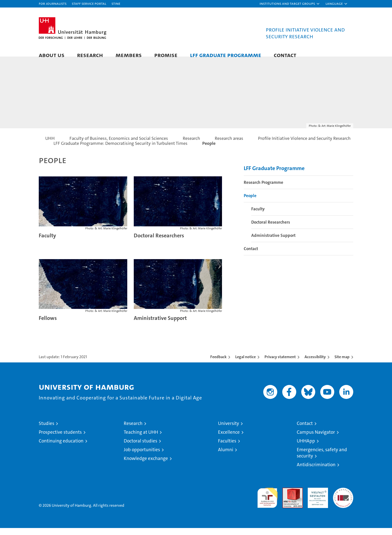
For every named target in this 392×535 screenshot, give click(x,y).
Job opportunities (142, 457)
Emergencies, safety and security (322, 460)
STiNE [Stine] (116, 3)
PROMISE (166, 55)
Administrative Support (273, 242)
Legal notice (245, 364)
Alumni (226, 457)
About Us (52, 55)
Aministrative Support (160, 325)
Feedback (218, 364)
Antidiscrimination (316, 472)
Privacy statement (280, 364)
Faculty (47, 242)
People (250, 202)
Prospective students (60, 439)
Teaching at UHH (141, 439)
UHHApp (306, 448)
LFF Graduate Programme (226, 55)
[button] (290, 4)
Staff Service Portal (89, 3)
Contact (285, 55)
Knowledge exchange (146, 465)
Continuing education (61, 448)
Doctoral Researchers (159, 242)
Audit (287, 497)
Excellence (229, 439)
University (228, 430)
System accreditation (343, 500)
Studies (46, 430)
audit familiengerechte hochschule (267, 503)
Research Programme (263, 189)
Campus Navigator (316, 439)
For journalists (53, 3)
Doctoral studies (140, 448)
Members (129, 55)
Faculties (227, 448)
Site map (342, 364)
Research (90, 55)
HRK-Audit (317, 497)
